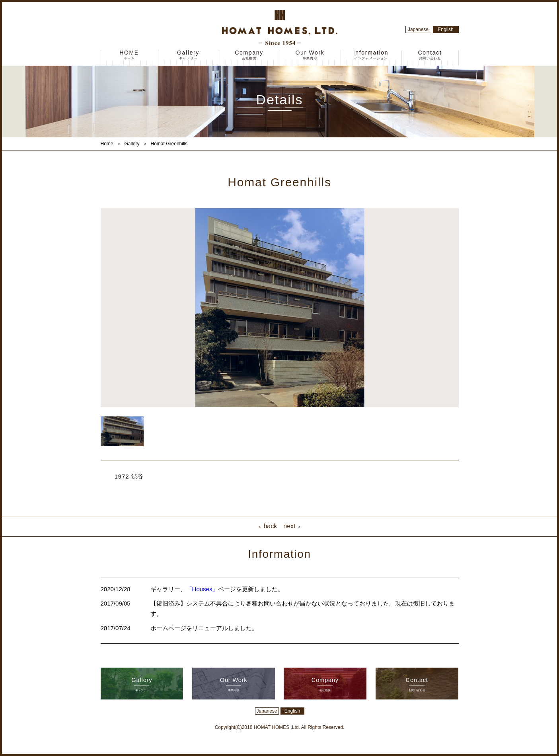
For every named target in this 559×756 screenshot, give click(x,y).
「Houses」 (202, 589)
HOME (129, 55)
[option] (280, 308)
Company (249, 55)
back (266, 526)
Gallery (188, 55)
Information (371, 55)
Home (107, 144)
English (445, 29)
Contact (430, 55)
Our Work (310, 55)
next (293, 526)
